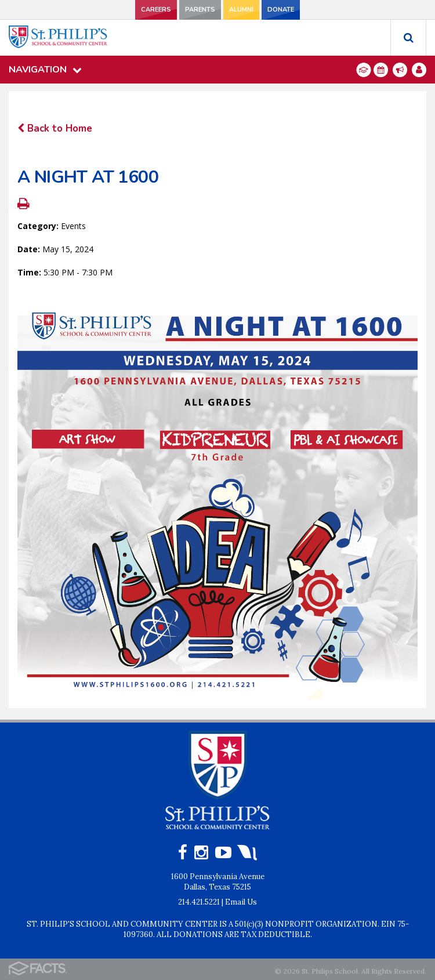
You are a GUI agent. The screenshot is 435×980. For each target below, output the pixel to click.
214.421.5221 (199, 902)
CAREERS (156, 10)
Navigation (45, 70)
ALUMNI (241, 10)
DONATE (281, 10)
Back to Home (55, 128)
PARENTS (200, 10)
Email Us (241, 902)
